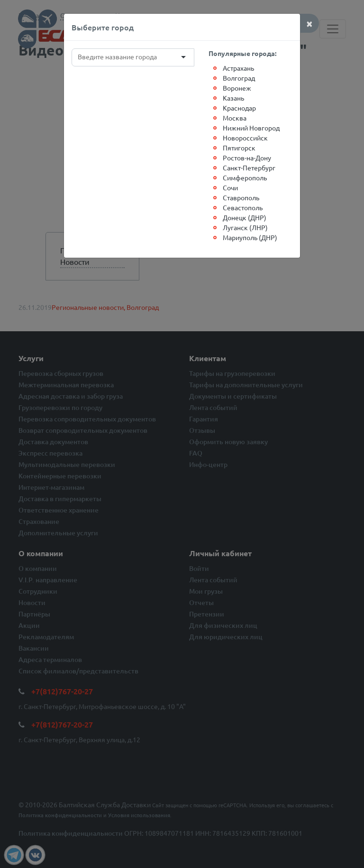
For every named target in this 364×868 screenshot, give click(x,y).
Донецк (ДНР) (245, 217)
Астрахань (238, 68)
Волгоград (239, 78)
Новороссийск (245, 138)
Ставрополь (241, 197)
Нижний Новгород (251, 128)
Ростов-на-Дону (247, 158)
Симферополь (245, 177)
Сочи (230, 187)
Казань (233, 98)
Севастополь (243, 207)
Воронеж (237, 88)
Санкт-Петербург (249, 168)
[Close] (309, 23)
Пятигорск (239, 148)
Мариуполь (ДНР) (250, 237)
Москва (235, 118)
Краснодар (239, 108)
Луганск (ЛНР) (245, 227)
